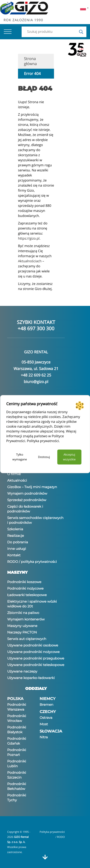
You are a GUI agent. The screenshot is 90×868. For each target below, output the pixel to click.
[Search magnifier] (81, 32)
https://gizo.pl (29, 239)
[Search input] (52, 32)
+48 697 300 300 (36, 328)
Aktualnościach (30, 261)
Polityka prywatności (43, 441)
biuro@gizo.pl (36, 382)
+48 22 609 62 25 (36, 375)
